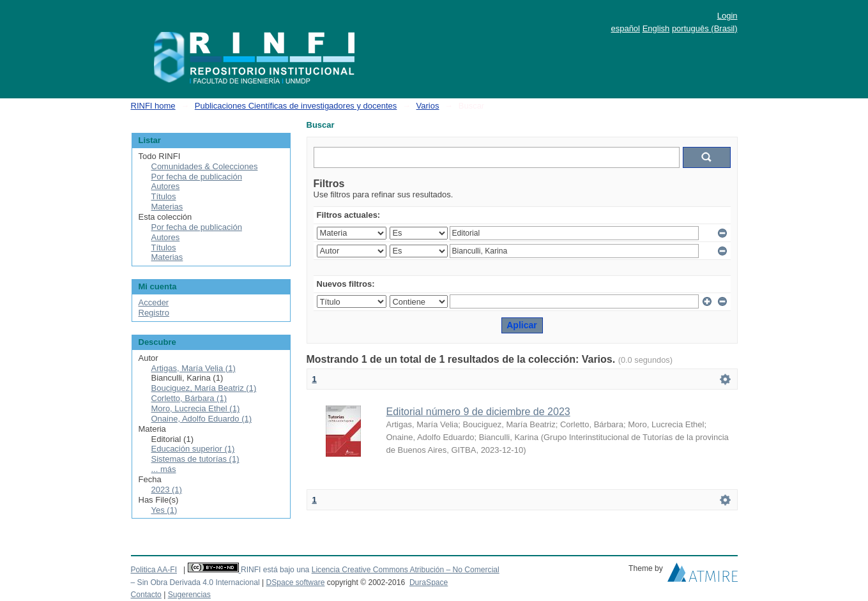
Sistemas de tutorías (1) (195, 459)
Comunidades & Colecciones (205, 166)
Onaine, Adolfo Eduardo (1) (202, 419)
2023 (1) (167, 490)
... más (164, 469)
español (625, 28)
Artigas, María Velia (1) (194, 368)
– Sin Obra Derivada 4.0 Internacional (195, 582)
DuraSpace (429, 582)
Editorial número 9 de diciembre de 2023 (478, 412)
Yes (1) (164, 510)
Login (727, 16)
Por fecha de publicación (197, 177)
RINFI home (153, 106)
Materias (167, 207)
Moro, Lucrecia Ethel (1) (196, 408)
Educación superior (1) (193, 449)
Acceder (154, 302)
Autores (166, 186)
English (656, 28)
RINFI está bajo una (275, 570)
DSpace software (295, 582)
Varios (428, 106)
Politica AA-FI (154, 570)
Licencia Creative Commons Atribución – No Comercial (406, 570)
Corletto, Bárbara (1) (189, 398)
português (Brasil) (705, 28)
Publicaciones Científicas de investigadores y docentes (296, 106)
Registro (154, 313)
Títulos (164, 196)
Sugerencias (189, 595)
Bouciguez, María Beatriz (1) (204, 388)
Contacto (146, 595)
